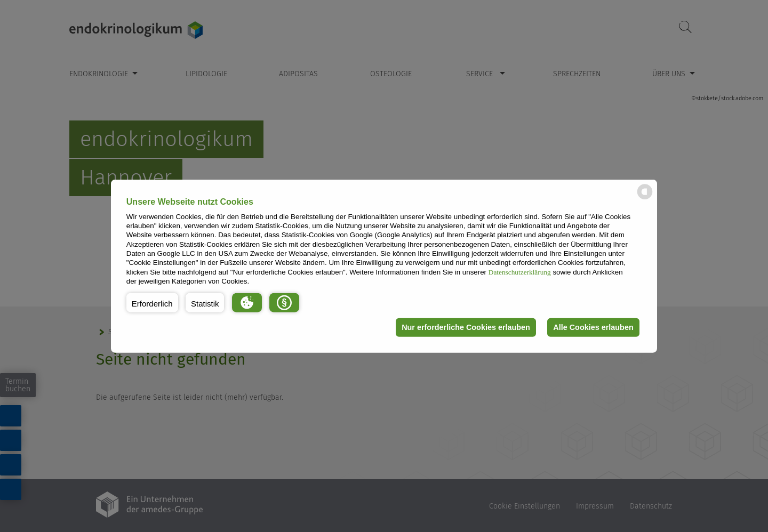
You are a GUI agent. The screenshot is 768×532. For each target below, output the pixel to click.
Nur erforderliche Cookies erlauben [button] (466, 327)
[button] (152, 302)
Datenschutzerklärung (520, 272)
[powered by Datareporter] (645, 199)
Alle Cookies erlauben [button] (593, 327)
